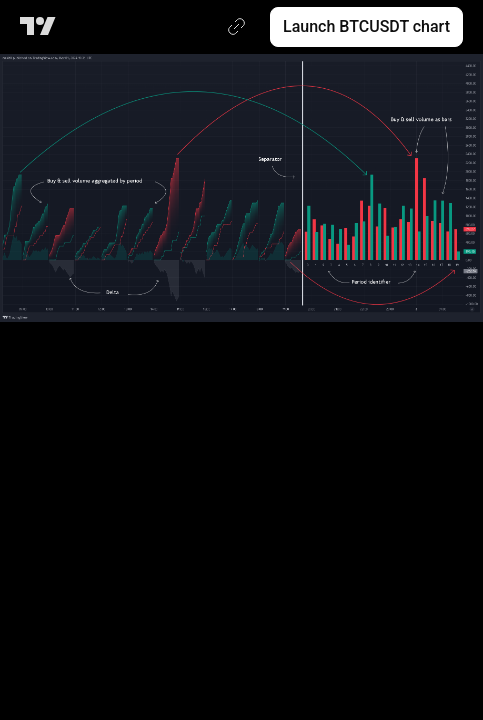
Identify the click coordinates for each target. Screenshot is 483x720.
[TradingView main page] (41, 27)
